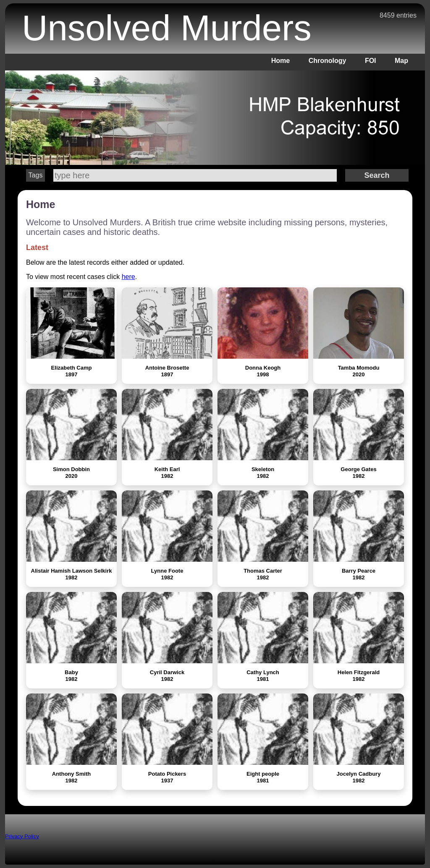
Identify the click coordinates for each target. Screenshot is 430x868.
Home (281, 61)
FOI (371, 61)
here (128, 277)
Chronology (328, 61)
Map (401, 61)
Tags (36, 175)
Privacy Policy (22, 836)
